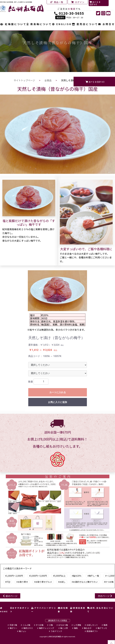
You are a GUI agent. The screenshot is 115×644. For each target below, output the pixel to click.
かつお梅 (40, 625)
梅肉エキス (28, 628)
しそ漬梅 (77, 625)
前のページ (12, 596)
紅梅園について (13, 24)
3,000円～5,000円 (39, 576)
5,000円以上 (60, 576)
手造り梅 (13, 625)
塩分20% (77, 576)
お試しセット (92, 625)
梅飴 (76, 628)
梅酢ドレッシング (46, 628)
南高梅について (39, 24)
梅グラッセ (102, 628)
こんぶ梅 (26, 625)
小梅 (51, 625)
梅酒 (106, 625)
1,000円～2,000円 (15, 576)
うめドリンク (56, 631)
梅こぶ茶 (64, 628)
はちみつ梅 (63, 625)
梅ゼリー (14, 628)
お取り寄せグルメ (44, 582)
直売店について (85, 24)
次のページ (104, 596)
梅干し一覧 (94, 576)
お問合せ (107, 24)
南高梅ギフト (92, 631)
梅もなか (88, 628)
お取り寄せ (23, 582)
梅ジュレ (22, 631)
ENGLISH (62, 24)
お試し (62, 582)
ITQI (8, 582)
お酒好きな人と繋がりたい (85, 582)
